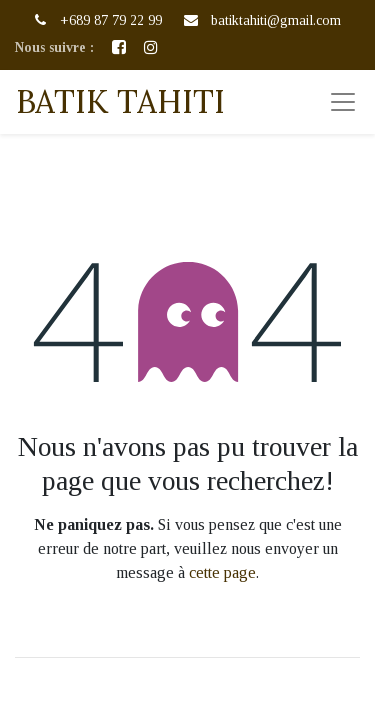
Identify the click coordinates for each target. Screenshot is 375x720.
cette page (222, 572)
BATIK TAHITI (120, 101)
